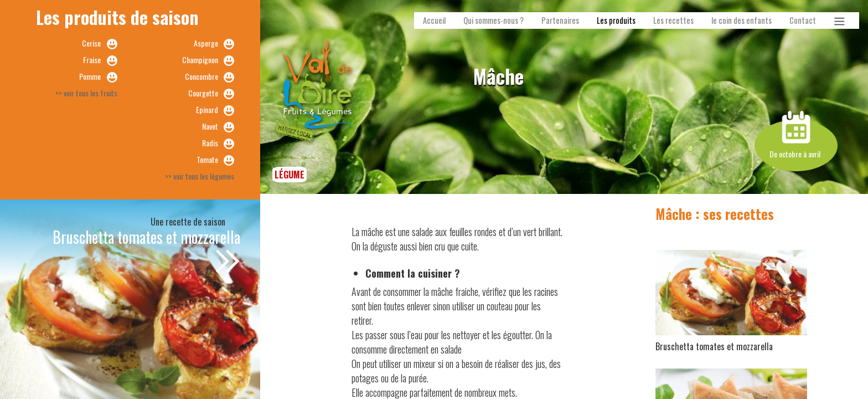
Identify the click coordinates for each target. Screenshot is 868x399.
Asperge (206, 43)
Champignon (200, 60)
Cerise (91, 43)
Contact (803, 20)
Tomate (207, 159)
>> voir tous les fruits (86, 93)
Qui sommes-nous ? (494, 20)
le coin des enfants (742, 20)
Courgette (203, 93)
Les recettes (673, 20)
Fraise (92, 60)
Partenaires (560, 20)
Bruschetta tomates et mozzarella (146, 237)
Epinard (207, 109)
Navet (210, 126)
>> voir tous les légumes (200, 176)
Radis (210, 143)
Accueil (434, 20)
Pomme (90, 76)
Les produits (616, 20)
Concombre (201, 76)
